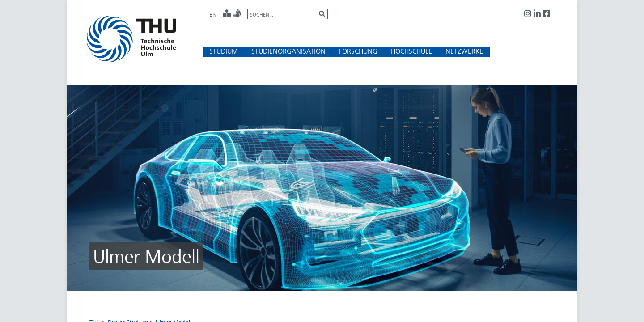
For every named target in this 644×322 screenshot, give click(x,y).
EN (213, 14)
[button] (224, 51)
